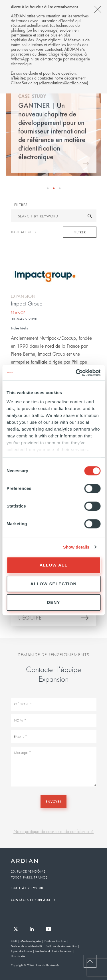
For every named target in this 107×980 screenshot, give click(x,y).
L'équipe (30, 619)
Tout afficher (24, 232)
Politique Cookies (55, 941)
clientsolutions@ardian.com (64, 83)
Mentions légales (31, 941)
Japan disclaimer (21, 951)
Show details (76, 547)
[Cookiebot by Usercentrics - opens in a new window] (76, 373)
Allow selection (54, 584)
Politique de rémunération (61, 946)
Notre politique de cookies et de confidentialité (53, 831)
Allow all (54, 565)
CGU (14, 941)
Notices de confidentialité (27, 946)
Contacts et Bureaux (31, 900)
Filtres (20, 205)
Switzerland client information (54, 951)
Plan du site (18, 956)
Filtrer (80, 232)
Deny (53, 602)
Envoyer (53, 801)
